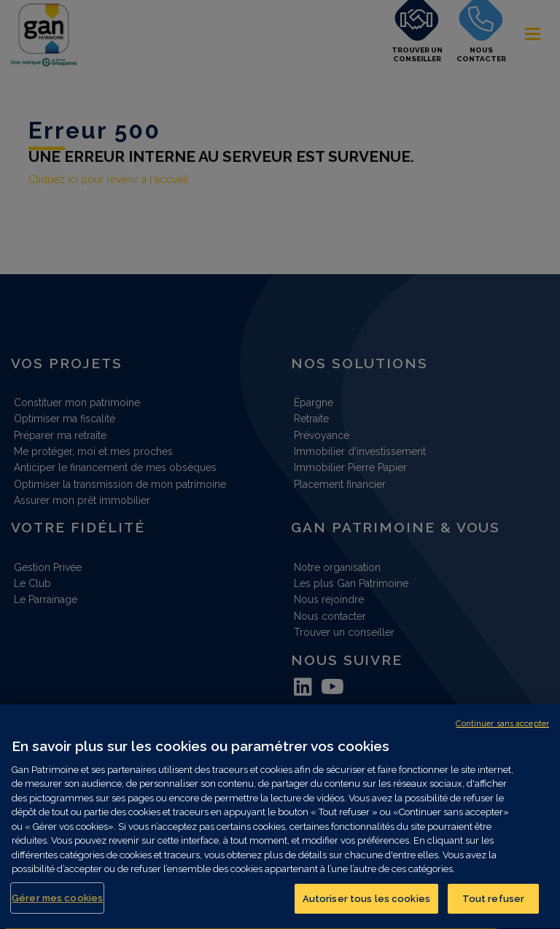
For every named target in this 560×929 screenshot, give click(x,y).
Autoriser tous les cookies (366, 907)
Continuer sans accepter (502, 732)
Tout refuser (494, 907)
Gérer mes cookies (57, 906)
